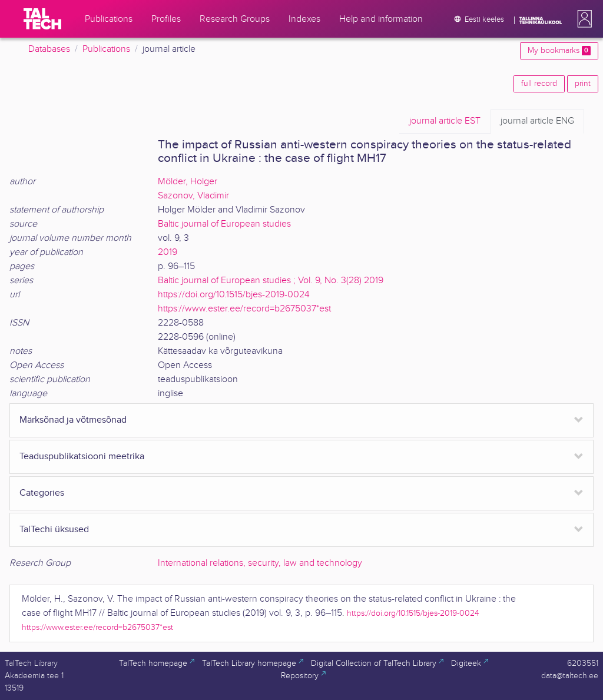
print (583, 84)
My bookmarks (559, 51)
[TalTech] (42, 19)
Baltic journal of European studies (224, 224)
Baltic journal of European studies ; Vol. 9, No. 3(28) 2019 (271, 281)
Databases (49, 49)
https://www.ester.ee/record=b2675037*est (244, 309)
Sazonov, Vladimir (193, 196)
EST (445, 121)
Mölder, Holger (188, 182)
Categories (42, 493)
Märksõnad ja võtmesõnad (73, 420)
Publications (106, 49)
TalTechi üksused (54, 530)
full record (539, 84)
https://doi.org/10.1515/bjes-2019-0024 (234, 295)
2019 (168, 252)
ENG (537, 121)
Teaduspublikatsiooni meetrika (82, 457)
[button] (582, 19)
